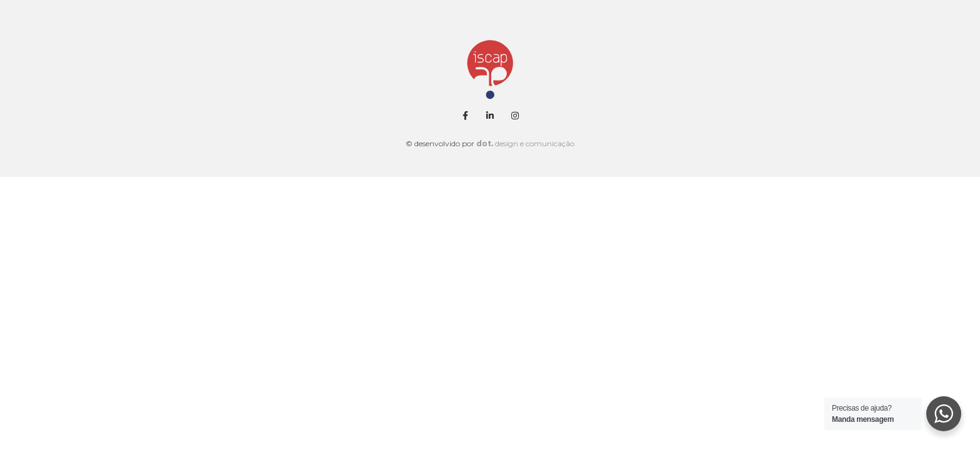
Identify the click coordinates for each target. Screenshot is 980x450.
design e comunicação (525, 143)
